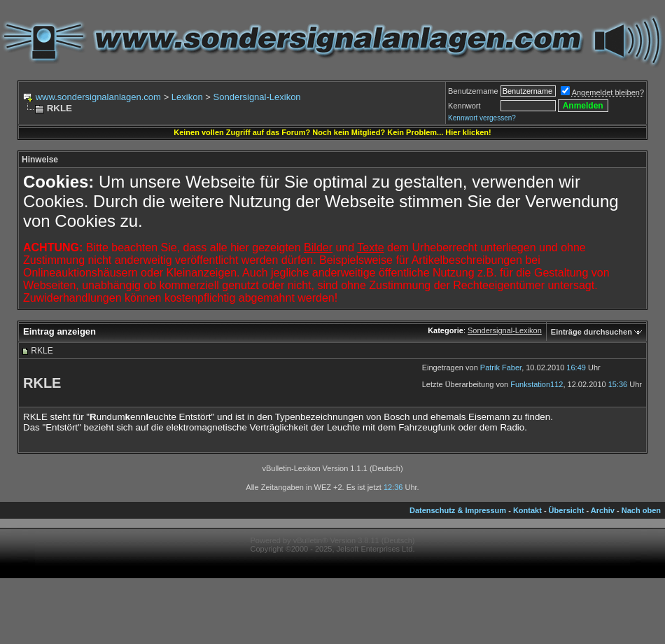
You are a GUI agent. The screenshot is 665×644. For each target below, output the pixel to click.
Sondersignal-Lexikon (257, 97)
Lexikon (187, 97)
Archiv (603, 510)
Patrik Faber (501, 367)
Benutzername (473, 91)
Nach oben (641, 510)
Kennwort (464, 106)
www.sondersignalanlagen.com (98, 97)
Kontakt (527, 510)
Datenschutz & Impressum (458, 510)
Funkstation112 (537, 384)
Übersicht (567, 510)
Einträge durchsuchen (591, 332)
